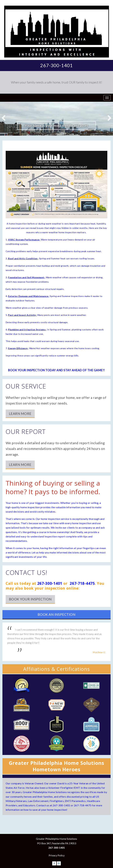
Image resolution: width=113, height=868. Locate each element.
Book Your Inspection (30, 599)
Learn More (20, 413)
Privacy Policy (57, 855)
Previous (5, 118)
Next (108, 118)
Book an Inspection (57, 614)
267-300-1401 (57, 65)
